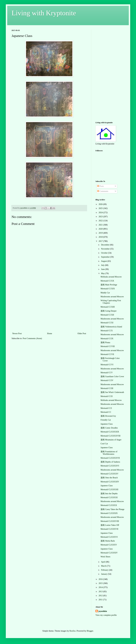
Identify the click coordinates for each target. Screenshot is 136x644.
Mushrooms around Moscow (112, 297)
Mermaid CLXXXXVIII (110, 436)
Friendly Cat (106, 420)
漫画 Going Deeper (109, 311)
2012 (101, 596)
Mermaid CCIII (107, 388)
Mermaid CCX (107, 331)
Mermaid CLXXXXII (109, 490)
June (103, 269)
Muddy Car (105, 293)
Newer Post (17, 334)
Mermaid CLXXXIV (109, 553)
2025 (101, 208)
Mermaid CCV (107, 373)
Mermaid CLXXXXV (109, 474)
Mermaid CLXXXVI (109, 537)
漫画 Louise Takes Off (110, 525)
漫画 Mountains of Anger (111, 440)
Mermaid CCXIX (108, 289)
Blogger (90, 631)
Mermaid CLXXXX (109, 505)
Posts (100, 186)
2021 (101, 225)
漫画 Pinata (105, 342)
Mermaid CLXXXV (109, 545)
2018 (101, 237)
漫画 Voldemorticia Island (111, 327)
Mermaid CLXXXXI (109, 497)
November (106, 249)
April (103, 562)
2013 (101, 592)
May (103, 273)
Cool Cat (104, 444)
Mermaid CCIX (107, 339)
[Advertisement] (49, 310)
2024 (101, 213)
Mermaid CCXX (107, 281)
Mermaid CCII (107, 396)
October (105, 253)
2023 (101, 217)
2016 (101, 579)
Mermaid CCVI (107, 365)
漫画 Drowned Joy (108, 416)
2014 (101, 587)
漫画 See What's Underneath (112, 392)
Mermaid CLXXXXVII (110, 458)
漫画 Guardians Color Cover (112, 376)
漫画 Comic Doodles (109, 428)
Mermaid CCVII (107, 354)
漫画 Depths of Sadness (110, 462)
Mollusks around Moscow (111, 277)
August (104, 261)
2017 (101, 241)
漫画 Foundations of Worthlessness (109, 453)
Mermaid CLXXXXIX (110, 432)
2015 (101, 583)
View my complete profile (106, 615)
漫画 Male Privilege (109, 285)
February (105, 570)
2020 (101, 229)
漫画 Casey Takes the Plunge (112, 509)
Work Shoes (105, 557)
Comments (103, 191)
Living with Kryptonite (44, 13)
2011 (101, 600)
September (106, 257)
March (104, 566)
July (103, 265)
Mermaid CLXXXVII (109, 529)
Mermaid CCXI (107, 323)
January (104, 574)
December (105, 245)
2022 (101, 221)
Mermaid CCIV (107, 380)
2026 (101, 204)
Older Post (82, 334)
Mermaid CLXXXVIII (110, 521)
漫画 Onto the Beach (109, 478)
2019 (101, 233)
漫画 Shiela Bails (108, 541)
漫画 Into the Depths (109, 494)
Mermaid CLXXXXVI (110, 466)
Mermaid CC (106, 412)
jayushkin (103, 611)
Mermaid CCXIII (108, 307)
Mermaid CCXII (107, 315)
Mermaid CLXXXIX (109, 513)
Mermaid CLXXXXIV (110, 482)
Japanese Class (107, 424)
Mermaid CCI (106, 408)
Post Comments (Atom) (32, 338)
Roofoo (72, 631)
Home (50, 334)
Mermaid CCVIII (108, 346)
